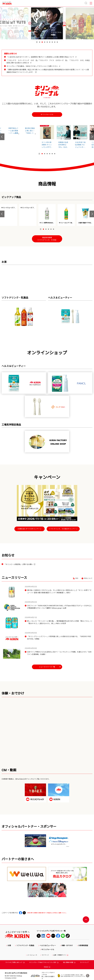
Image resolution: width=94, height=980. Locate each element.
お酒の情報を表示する (33, 494)
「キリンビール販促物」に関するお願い (20, 564)
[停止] (37, 42)
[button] (30, 23)
